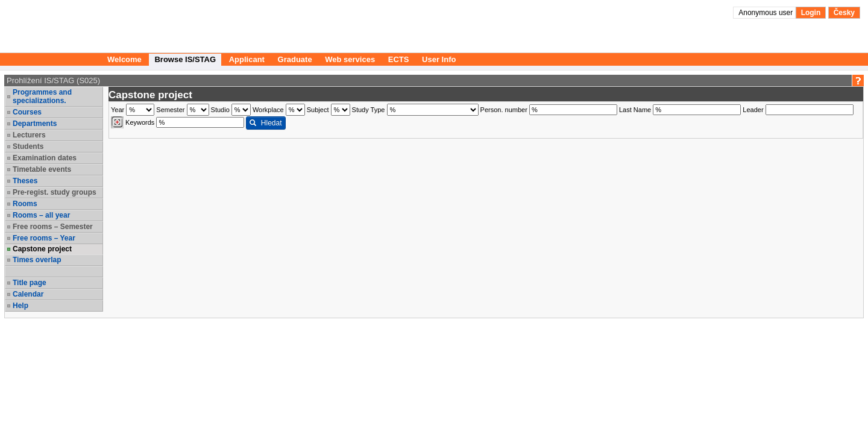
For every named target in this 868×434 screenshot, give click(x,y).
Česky (844, 13)
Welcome (124, 59)
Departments (35, 124)
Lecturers (29, 135)
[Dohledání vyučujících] (117, 122)
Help (20, 306)
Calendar (28, 294)
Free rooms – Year (44, 238)
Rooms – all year (41, 215)
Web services (350, 59)
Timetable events (42, 169)
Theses (25, 181)
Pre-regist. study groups (55, 192)
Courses (27, 112)
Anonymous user (766, 13)
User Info (439, 59)
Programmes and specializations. (42, 96)
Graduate (295, 59)
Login (811, 13)
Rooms (25, 204)
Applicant (247, 59)
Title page (30, 283)
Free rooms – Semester (53, 227)
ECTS (399, 59)
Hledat (266, 123)
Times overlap (37, 260)
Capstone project (42, 249)
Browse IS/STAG (185, 59)
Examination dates (45, 158)
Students (28, 146)
